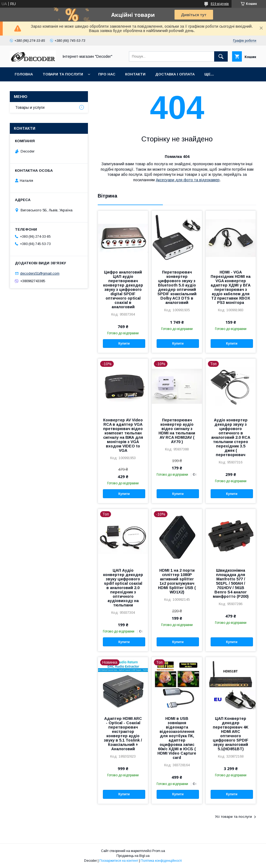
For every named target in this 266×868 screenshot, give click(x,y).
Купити (124, 344)
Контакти (135, 74)
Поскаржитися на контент (119, 861)
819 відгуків (220, 4)
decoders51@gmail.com (40, 273)
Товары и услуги (30, 107)
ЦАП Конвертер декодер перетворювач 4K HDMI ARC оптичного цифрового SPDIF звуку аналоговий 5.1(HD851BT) (231, 734)
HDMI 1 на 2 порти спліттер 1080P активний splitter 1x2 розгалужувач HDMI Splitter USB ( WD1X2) (177, 581)
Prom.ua (159, 851)
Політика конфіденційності (161, 861)
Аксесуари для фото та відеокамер (188, 180)
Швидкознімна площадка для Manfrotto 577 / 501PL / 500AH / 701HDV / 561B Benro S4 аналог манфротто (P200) (231, 583)
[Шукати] (221, 56)
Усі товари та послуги (233, 817)
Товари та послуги (63, 74)
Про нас (107, 74)
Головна (24, 74)
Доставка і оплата (175, 74)
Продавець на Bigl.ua (133, 856)
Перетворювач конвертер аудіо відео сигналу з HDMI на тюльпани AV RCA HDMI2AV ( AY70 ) (177, 431)
